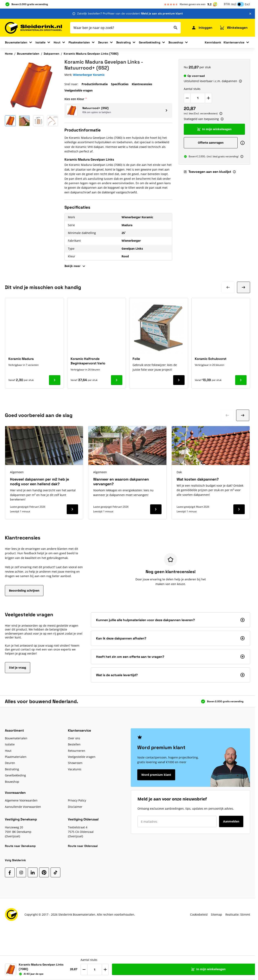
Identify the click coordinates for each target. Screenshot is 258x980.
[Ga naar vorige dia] (227, 415)
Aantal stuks (192, 89)
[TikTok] (55, 872)
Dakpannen (51, 54)
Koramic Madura (21, 359)
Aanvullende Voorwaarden (23, 807)
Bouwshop (176, 42)
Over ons (74, 738)
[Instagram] (21, 872)
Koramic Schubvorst (211, 359)
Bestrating (123, 42)
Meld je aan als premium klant (162, 13)
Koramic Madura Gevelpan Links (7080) (91, 54)
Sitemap (216, 914)
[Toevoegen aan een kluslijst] (244, 969)
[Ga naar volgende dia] (243, 415)
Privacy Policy (77, 800)
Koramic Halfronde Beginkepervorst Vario (88, 361)
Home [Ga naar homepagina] (9, 54)
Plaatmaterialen (79, 42)
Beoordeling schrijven (24, 590)
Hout (57, 42)
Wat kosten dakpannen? (198, 479)
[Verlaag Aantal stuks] (187, 98)
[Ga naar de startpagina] (33, 28)
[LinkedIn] (33, 872)
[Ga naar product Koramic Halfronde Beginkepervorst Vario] (117, 380)
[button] (118, 110)
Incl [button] (234, 4)
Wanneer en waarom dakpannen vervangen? (121, 482)
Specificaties (120, 84)
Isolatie (40, 42)
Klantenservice (234, 42)
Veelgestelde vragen (79, 90)
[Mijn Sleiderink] (202, 28)
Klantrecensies (142, 84)
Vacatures (75, 769)
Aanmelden (231, 821)
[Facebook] (10, 872)
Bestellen (74, 744)
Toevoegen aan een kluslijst (207, 172)
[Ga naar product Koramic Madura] (55, 380)
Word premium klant (156, 775)
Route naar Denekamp (20, 846)
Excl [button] (247, 4)
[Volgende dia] (244, 287)
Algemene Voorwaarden (21, 800)
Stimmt (245, 914)
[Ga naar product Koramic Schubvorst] (241, 380)
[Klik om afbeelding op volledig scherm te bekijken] (31, 86)
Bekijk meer (75, 266)
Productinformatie (95, 84)
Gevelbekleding (150, 42)
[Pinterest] (44, 872)
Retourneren (77, 751)
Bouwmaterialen (16, 42)
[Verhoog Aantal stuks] (208, 98)
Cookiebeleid (199, 914)
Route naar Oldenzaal (83, 846)
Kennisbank (213, 42)
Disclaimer (75, 807)
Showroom (75, 763)
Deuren (103, 42)
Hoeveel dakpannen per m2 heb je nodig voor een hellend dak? (39, 482)
